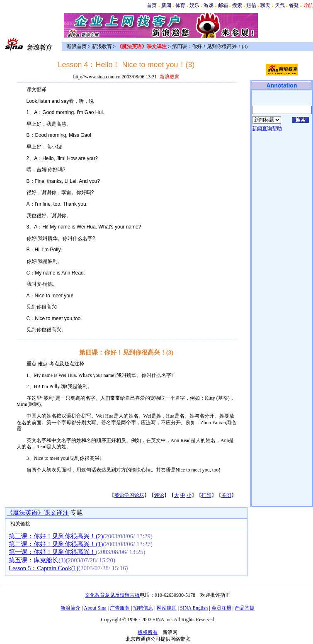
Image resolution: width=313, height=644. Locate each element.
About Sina (95, 608)
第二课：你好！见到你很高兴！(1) (56, 544)
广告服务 (120, 608)
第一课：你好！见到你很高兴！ (52, 552)
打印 (206, 495)
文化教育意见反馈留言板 (112, 595)
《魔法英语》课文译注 (38, 513)
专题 (76, 513)
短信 (251, 5)
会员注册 (221, 608)
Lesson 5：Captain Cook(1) (44, 568)
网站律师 (167, 608)
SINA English (194, 608)
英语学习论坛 (129, 495)
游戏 (209, 5)
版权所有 (148, 632)
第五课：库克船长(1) (37, 560)
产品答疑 (245, 608)
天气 (280, 5)
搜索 (237, 5)
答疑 (294, 5)
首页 (152, 5)
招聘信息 (143, 608)
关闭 (226, 495)
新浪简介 (70, 608)
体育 (180, 5)
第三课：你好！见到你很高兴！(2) (56, 536)
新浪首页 (77, 46)
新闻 (166, 5)
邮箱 (223, 5)
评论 (159, 495)
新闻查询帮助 (267, 129)
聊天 (265, 5)
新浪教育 (102, 46)
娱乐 (194, 5)
